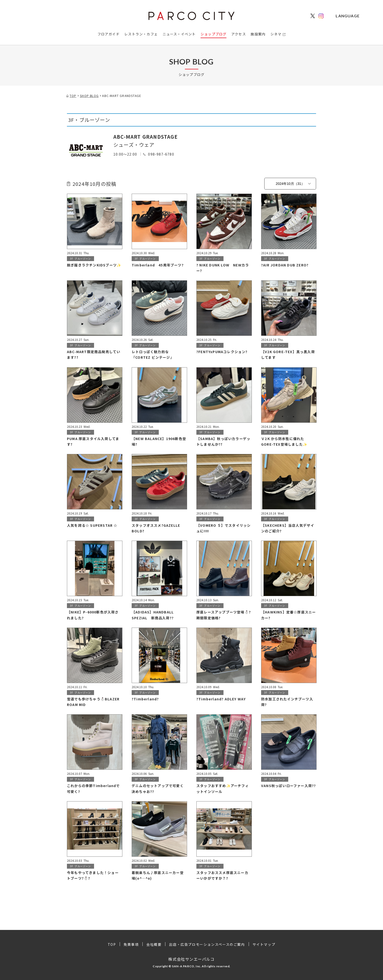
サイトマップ (264, 944)
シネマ (276, 34)
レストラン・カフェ (141, 34)
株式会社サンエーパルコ (191, 959)
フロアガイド (109, 34)
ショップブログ (213, 34)
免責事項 (131, 944)
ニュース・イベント (179, 34)
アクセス (239, 34)
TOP (112, 944)
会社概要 (154, 944)
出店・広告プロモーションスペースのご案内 (207, 944)
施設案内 (258, 34)
